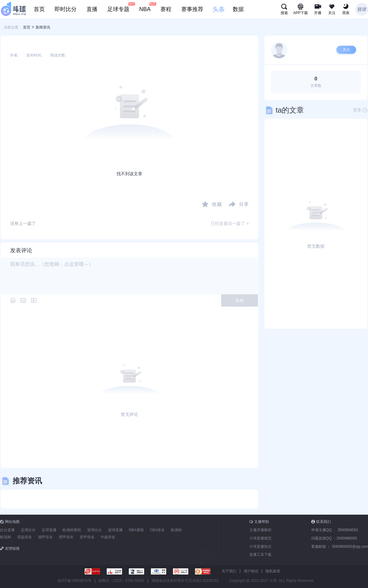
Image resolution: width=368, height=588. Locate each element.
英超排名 (25, 537)
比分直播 (7, 530)
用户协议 (251, 571)
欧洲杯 (176, 530)
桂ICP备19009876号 (74, 581)
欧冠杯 (6, 537)
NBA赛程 (136, 530)
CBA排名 (157, 530)
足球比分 (28, 530)
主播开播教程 (260, 530)
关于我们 (229, 571)
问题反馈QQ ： (334, 538)
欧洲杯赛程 (72, 530)
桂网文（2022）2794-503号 (121, 581)
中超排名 (108, 537)
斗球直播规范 (260, 538)
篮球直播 (115, 530)
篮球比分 (94, 530)
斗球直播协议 (260, 547)
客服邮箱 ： (340, 547)
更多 (360, 110)
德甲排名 (45, 537)
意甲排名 (87, 537)
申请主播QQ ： (335, 530)
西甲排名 (66, 537)
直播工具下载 (260, 555)
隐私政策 (273, 571)
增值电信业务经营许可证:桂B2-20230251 (185, 581)
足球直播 (49, 530)
